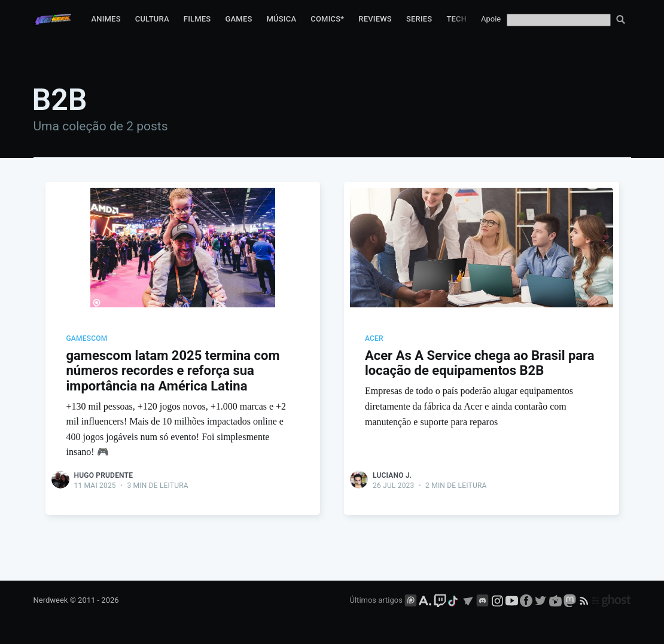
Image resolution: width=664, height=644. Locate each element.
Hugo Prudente (104, 475)
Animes (106, 19)
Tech (456, 19)
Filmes (197, 19)
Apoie (491, 19)
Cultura (152, 19)
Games (238, 19)
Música (282, 19)
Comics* (327, 19)
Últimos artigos (376, 601)
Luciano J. (392, 475)
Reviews (375, 19)
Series (419, 19)
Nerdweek (51, 601)
